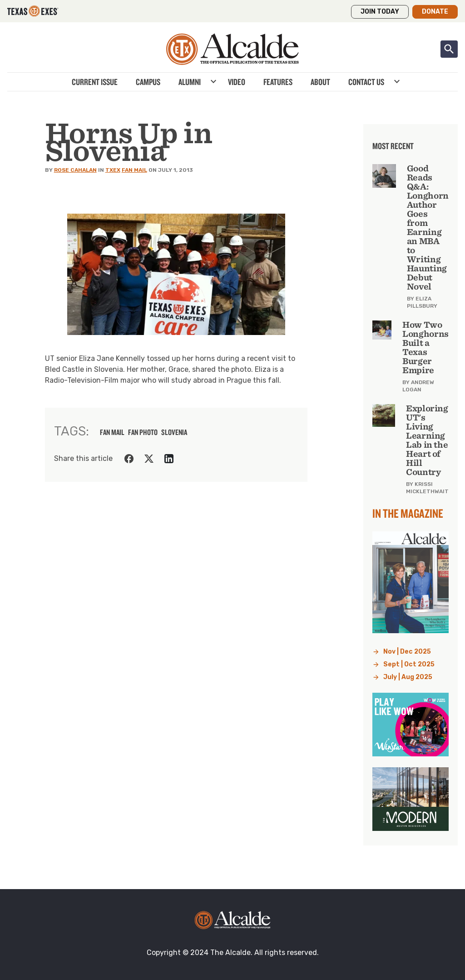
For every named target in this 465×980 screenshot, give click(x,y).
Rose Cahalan (75, 170)
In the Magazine (408, 513)
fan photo (143, 432)
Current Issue (95, 82)
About (320, 82)
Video (237, 82)
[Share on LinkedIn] (169, 459)
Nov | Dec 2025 (407, 652)
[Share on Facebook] (129, 459)
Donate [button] (435, 12)
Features (278, 82)
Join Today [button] (380, 12)
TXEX (113, 170)
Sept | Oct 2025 (409, 664)
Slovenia (174, 432)
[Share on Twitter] (149, 459)
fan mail (112, 432)
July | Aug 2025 (408, 677)
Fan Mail (134, 170)
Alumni (190, 82)
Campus (148, 82)
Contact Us (366, 82)
